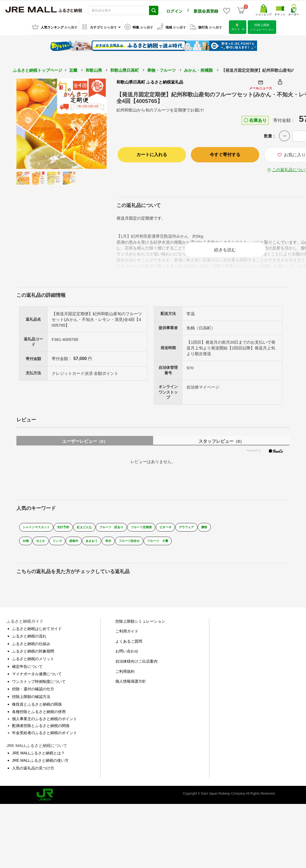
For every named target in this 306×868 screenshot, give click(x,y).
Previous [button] (31, 123)
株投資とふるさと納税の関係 (37, 709)
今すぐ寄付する (225, 153)
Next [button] (92, 123)
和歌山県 (94, 69)
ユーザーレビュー (85, 446)
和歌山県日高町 (125, 69)
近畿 (73, 69)
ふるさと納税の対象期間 (33, 656)
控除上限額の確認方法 (31, 702)
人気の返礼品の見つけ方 (33, 773)
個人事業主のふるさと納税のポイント (45, 724)
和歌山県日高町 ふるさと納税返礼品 (150, 81)
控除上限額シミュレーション (140, 626)
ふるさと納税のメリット (33, 664)
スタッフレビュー (221, 446)
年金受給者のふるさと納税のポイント (45, 738)
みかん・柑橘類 (198, 69)
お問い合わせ (127, 656)
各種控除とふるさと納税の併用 (39, 717)
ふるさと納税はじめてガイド (37, 634)
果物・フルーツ (161, 69)
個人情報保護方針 (131, 686)
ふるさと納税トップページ (37, 69)
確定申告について (27, 672)
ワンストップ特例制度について (39, 687)
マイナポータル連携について (37, 679)
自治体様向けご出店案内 (136, 666)
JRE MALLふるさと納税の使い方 (40, 766)
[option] (62, 123)
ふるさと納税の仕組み (31, 649)
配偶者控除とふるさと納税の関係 (41, 731)
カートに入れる (152, 153)
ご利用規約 (125, 677)
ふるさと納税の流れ (29, 641)
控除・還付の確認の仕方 (33, 694)
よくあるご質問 (129, 646)
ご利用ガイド (127, 636)
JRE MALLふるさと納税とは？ (38, 758)
